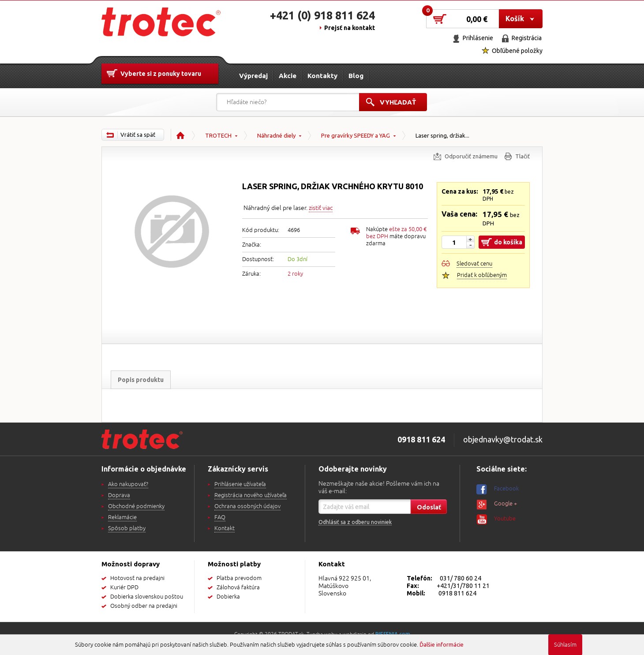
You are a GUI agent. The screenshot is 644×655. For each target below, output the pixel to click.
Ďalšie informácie (442, 644)
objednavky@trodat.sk (503, 439)
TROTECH (218, 135)
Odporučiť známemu (471, 156)
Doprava (119, 495)
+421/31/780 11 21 (463, 586)
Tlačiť (522, 156)
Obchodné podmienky (136, 506)
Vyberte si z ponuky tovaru (161, 74)
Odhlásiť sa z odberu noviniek (355, 522)
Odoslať (429, 507)
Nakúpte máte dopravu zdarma (396, 236)
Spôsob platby (127, 528)
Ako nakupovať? (128, 484)
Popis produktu (141, 380)
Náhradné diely (276, 135)
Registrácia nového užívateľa (251, 495)
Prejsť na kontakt (350, 28)
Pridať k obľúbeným (482, 275)
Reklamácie (122, 517)
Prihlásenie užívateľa (240, 484)
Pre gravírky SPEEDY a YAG (356, 135)
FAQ (220, 517)
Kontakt (225, 528)
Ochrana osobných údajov (247, 506)
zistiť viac (321, 208)
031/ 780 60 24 (461, 578)
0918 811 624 (457, 593)
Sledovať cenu (474, 264)
